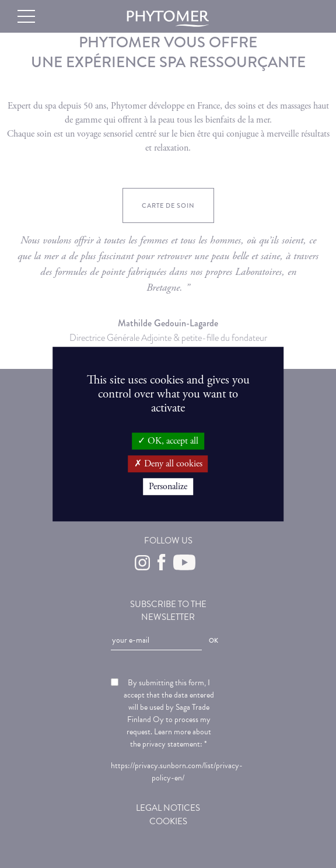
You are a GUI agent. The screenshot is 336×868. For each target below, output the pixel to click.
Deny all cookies (168, 464)
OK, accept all (168, 441)
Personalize (168, 487)
